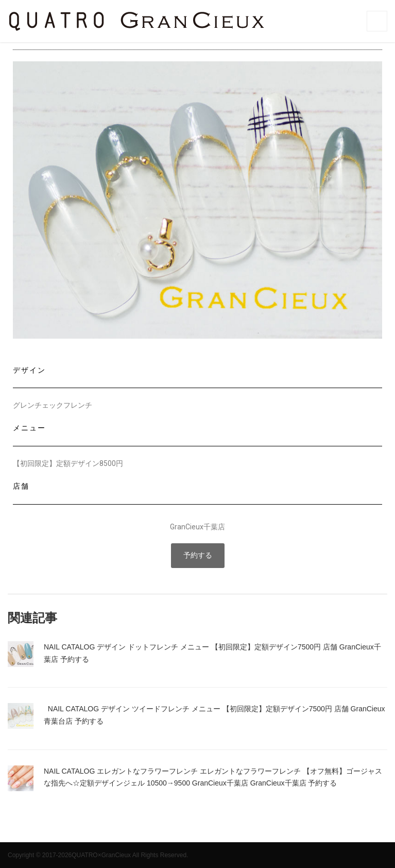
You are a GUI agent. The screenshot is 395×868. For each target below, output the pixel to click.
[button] (198, 556)
